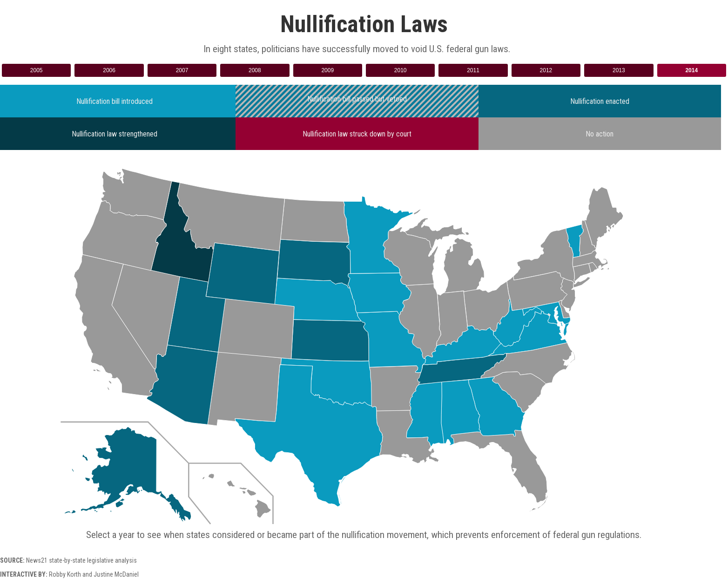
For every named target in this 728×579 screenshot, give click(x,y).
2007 (182, 70)
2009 (327, 70)
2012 (546, 70)
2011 (473, 70)
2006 (109, 70)
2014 (691, 70)
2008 (255, 70)
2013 (619, 70)
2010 (401, 70)
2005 (37, 70)
